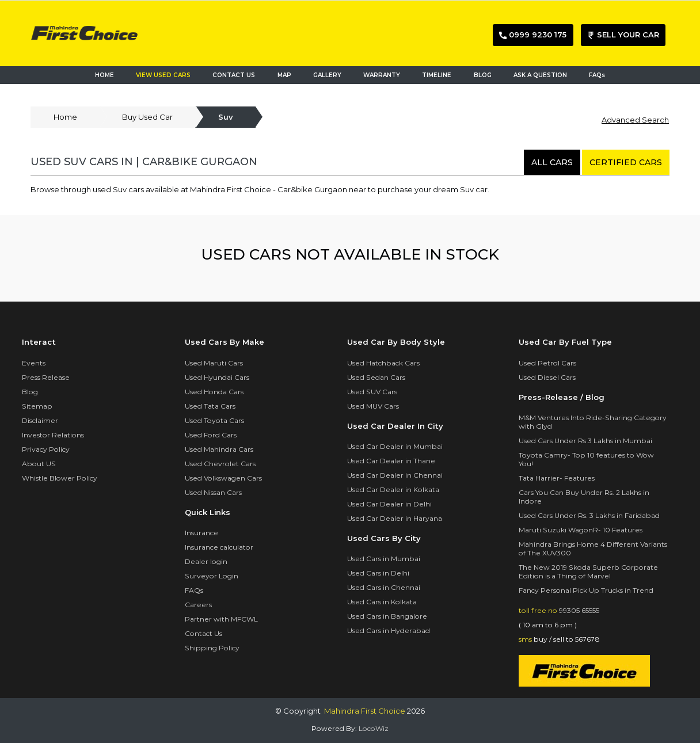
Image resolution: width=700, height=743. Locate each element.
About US (39, 464)
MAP (287, 75)
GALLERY (327, 75)
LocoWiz (374, 728)
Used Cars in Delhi (378, 573)
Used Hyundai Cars (217, 377)
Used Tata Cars (210, 406)
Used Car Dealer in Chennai (395, 475)
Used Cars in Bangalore (387, 616)
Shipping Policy (212, 648)
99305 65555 (579, 610)
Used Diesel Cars (547, 377)
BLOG (483, 75)
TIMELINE (437, 75)
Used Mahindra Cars (219, 449)
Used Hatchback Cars (383, 363)
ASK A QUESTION (540, 75)
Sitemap (37, 406)
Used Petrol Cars (547, 363)
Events (34, 363)
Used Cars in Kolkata (382, 602)
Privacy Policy (46, 449)
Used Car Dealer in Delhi (389, 504)
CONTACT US (234, 75)
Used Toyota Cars (214, 420)
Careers (198, 605)
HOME (104, 75)
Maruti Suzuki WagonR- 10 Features (581, 530)
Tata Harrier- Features (557, 478)
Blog (30, 392)
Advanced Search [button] (635, 120)
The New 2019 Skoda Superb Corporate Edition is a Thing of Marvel (588, 571)
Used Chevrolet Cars (220, 464)
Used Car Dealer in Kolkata (393, 489)
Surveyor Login (212, 576)
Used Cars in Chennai (384, 587)
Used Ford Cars (211, 435)
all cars (552, 162)
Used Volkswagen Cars (223, 478)
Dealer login (206, 561)
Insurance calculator (219, 547)
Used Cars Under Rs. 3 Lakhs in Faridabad (589, 515)
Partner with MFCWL (221, 619)
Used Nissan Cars (213, 492)
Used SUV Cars (372, 392)
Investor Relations (53, 435)
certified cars (626, 162)
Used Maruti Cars (214, 363)
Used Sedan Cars (376, 377)
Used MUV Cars (373, 406)
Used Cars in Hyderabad (389, 630)
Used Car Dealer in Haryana (395, 518)
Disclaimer (40, 420)
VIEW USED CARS (163, 75)
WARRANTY (382, 75)
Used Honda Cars (214, 392)
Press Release (46, 377)
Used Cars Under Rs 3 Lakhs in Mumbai (585, 441)
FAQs (597, 75)
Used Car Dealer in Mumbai (395, 446)
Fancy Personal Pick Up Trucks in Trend (586, 590)
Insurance (201, 533)
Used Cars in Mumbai (384, 559)
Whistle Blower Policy (60, 478)
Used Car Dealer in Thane (391, 461)
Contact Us (203, 633)
